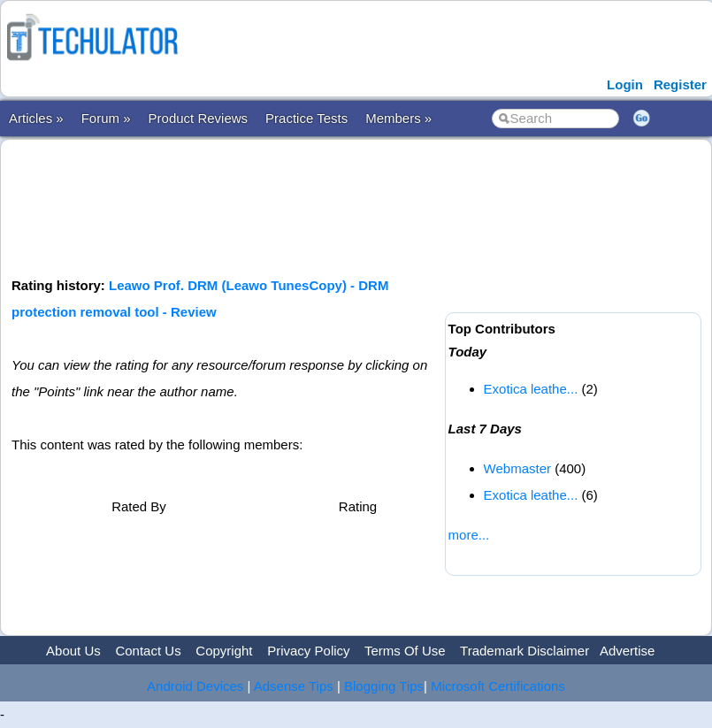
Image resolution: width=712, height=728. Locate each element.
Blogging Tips (384, 686)
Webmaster (517, 468)
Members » (398, 118)
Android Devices (195, 686)
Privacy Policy (308, 651)
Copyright (224, 651)
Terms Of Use (405, 651)
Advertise (628, 651)
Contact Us (148, 651)
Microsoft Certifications (498, 686)
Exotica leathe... (531, 389)
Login (625, 84)
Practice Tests (306, 118)
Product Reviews (199, 118)
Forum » (106, 118)
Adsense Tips (294, 686)
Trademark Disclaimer (524, 651)
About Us (73, 651)
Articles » (36, 118)
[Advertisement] (333, 206)
